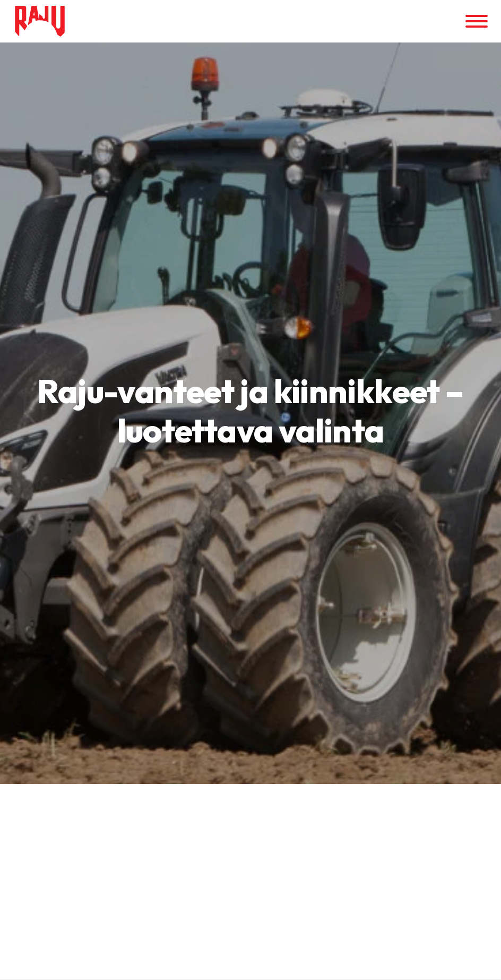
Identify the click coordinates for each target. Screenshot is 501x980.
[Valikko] (477, 21)
